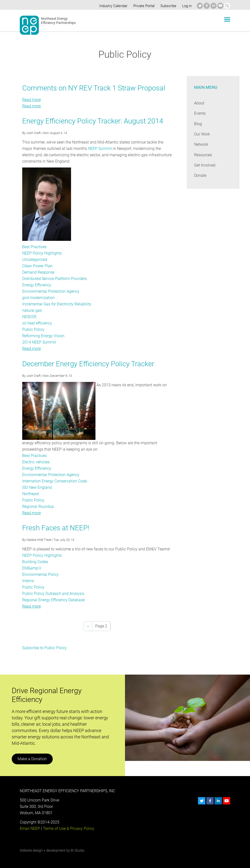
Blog (198, 124)
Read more (31, 100)
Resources (203, 155)
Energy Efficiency (37, 285)
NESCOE (30, 317)
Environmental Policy (40, 574)
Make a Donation (32, 759)
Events (200, 113)
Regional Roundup (38, 506)
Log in (187, 6)
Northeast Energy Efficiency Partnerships (58, 21)
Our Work (202, 134)
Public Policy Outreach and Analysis (53, 594)
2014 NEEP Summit (39, 342)
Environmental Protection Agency (51, 291)
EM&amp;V (32, 568)
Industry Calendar (112, 6)
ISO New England (37, 487)
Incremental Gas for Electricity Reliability (57, 304)
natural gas (32, 310)
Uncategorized (35, 260)
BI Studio (77, 850)
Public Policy (33, 329)
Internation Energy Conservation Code (55, 481)
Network (201, 144)
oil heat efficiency (37, 323)
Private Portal (143, 6)
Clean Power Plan (37, 266)
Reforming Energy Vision (43, 336)
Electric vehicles (36, 462)
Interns (28, 581)
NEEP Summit (99, 149)
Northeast (31, 494)
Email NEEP (30, 829)
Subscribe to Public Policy (44, 648)
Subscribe (168, 6)
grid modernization (38, 298)
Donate (200, 175)
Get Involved (205, 165)
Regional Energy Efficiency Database (53, 600)
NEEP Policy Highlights (42, 253)
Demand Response (38, 272)
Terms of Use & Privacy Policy (68, 829)
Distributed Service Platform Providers (55, 279)
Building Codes (35, 562)
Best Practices (34, 247)
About (199, 103)
